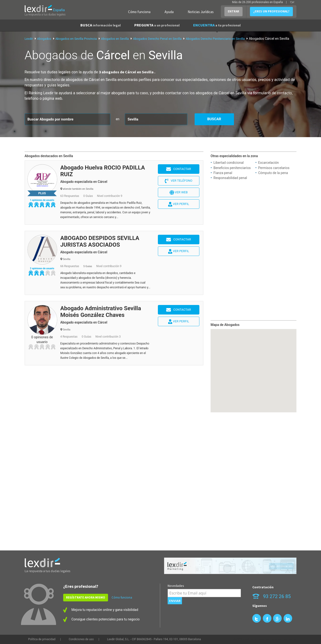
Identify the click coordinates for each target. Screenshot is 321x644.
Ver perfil (179, 204)
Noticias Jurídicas (201, 12)
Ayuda (169, 12)
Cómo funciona (139, 12)
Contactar (179, 169)
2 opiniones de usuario (42, 268)
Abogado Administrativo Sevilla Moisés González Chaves (101, 312)
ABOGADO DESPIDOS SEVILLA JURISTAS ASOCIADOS (100, 241)
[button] (254, 366)
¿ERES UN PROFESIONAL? (271, 11)
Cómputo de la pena (273, 173)
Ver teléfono (179, 181)
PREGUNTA (157, 25)
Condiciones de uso (81, 639)
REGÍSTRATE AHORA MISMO (86, 597)
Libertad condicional (229, 163)
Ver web (179, 193)
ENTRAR (233, 11)
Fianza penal (223, 173)
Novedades (176, 586)
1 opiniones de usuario (42, 200)
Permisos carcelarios (274, 168)
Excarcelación (269, 163)
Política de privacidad (42, 639)
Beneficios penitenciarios (232, 168)
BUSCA (101, 25)
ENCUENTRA (217, 25)
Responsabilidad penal (230, 178)
